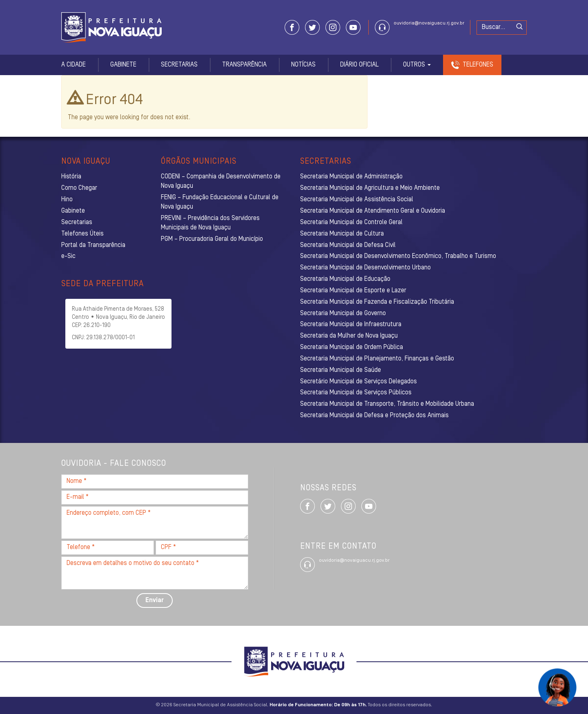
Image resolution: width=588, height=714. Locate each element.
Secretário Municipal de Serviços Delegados (359, 382)
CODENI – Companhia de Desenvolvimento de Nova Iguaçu (221, 181)
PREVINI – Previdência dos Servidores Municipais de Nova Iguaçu (210, 223)
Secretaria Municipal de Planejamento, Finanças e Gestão (377, 359)
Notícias (303, 65)
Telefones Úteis (82, 234)
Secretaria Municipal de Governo (343, 314)
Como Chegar (79, 188)
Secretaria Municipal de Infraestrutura (351, 325)
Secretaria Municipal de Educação (345, 279)
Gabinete (123, 65)
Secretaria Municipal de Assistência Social (357, 200)
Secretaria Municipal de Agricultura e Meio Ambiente (370, 188)
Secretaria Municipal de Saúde (341, 370)
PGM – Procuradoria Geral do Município (212, 239)
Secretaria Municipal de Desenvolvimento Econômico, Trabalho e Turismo (398, 256)
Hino (67, 200)
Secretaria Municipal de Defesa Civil (348, 245)
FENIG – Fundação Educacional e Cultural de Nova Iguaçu (220, 202)
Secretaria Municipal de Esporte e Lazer (353, 291)
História (71, 177)
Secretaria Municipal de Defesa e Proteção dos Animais (374, 416)
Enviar (155, 601)
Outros (417, 65)
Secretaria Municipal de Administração (351, 177)
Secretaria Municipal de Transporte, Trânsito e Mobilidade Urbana (387, 404)
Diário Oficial (359, 65)
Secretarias (179, 65)
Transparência (244, 65)
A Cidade (73, 65)
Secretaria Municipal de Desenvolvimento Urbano (365, 268)
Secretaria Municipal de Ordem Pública (352, 347)
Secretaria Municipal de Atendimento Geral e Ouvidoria (373, 211)
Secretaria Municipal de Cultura (342, 234)
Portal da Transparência (93, 245)
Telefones (478, 65)
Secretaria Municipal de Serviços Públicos (356, 393)
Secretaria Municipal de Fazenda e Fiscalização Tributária (377, 302)
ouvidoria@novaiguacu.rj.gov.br (429, 23)
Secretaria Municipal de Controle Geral (351, 222)
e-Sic (68, 256)
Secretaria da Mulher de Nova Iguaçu (349, 336)
